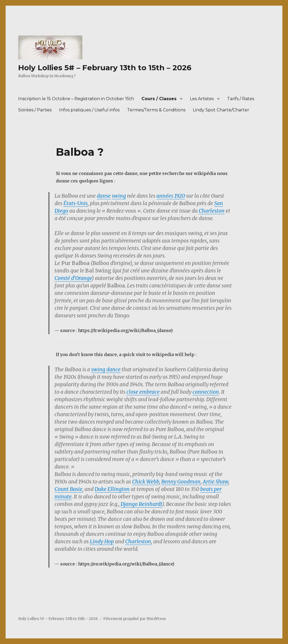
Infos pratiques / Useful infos (89, 110)
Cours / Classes (159, 99)
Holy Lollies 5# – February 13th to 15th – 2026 (105, 68)
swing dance (106, 369)
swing (119, 196)
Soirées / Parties (35, 110)
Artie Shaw (215, 482)
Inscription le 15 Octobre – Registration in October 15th (76, 99)
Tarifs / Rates (241, 99)
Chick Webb (146, 482)
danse (104, 196)
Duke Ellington (112, 489)
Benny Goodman (181, 482)
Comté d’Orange (73, 278)
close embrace (143, 392)
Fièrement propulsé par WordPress (135, 619)
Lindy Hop (102, 541)
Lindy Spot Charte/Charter (221, 110)
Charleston (212, 211)
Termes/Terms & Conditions (156, 110)
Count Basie (68, 489)
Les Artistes (202, 99)
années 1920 (171, 196)
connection (206, 392)
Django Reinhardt (141, 504)
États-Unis (76, 203)
